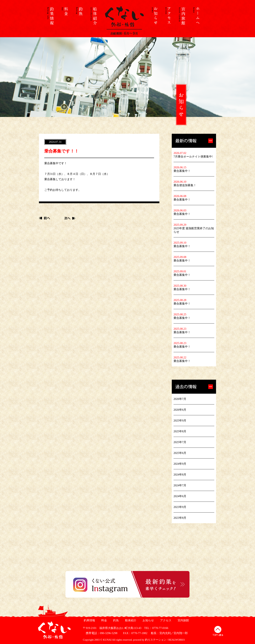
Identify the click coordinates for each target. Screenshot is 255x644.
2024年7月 (180, 485)
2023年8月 (180, 518)
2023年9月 (180, 507)
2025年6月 (180, 453)
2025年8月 (180, 431)
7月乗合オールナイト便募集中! (193, 157)
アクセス (165, 620)
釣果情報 (89, 620)
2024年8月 (180, 475)
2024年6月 (180, 496)
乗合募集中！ (182, 171)
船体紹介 (130, 620)
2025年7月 (180, 442)
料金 (104, 620)
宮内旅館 (183, 620)
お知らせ (148, 620)
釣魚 (116, 620)
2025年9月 (180, 421)
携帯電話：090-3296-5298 (100, 633)
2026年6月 (180, 410)
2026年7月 (180, 399)
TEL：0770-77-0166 (156, 628)
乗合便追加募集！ (185, 185)
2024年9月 (180, 464)
